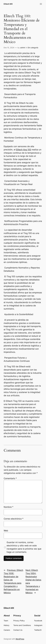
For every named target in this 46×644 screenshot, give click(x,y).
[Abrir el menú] (41, 4)
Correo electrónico (14, 519)
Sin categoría (33, 48)
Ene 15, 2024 (9, 48)
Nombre (9, 507)
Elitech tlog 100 (24, 150)
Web (6, 531)
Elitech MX (8, 4)
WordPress (20, 639)
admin (23, 48)
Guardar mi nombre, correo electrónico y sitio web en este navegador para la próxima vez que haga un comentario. (24, 547)
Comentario (10, 478)
